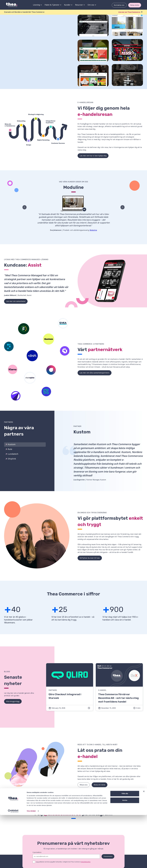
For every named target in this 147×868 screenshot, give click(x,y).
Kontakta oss (119, 5)
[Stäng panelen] (144, 844)
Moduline (93, 230)
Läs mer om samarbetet (16, 301)
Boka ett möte (99, 785)
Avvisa (125, 853)
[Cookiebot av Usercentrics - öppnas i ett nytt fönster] (13, 864)
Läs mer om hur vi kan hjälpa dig (93, 156)
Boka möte (134, 5)
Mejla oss (84, 785)
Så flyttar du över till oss (90, 558)
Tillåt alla (125, 847)
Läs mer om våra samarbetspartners (95, 373)
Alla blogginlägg (13, 701)
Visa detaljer (31, 864)
